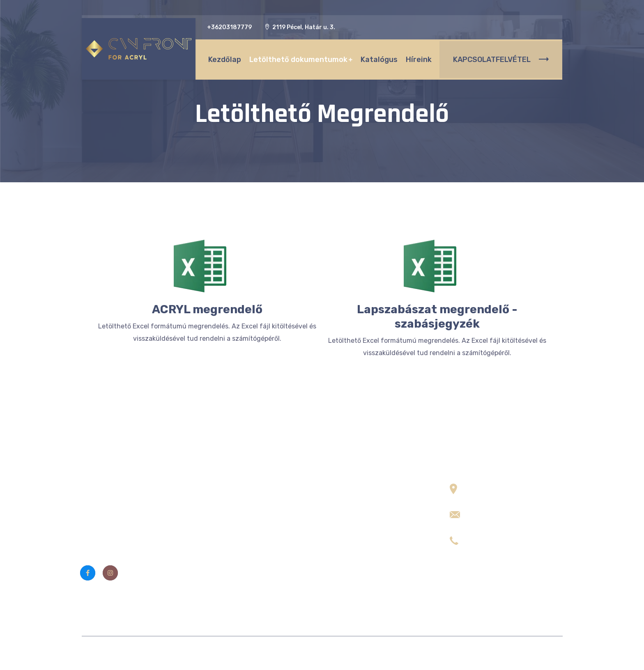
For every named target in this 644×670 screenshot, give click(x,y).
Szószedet (225, 568)
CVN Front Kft (277, 653)
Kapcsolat (224, 502)
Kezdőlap (223, 58)
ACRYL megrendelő (207, 309)
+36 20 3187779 (492, 536)
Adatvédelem (229, 535)
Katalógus (377, 58)
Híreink (417, 58)
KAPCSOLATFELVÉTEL (501, 58)
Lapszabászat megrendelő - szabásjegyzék (437, 317)
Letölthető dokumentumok (296, 58)
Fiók (215, 552)
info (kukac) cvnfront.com (508, 511)
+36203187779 (229, 27)
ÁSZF (217, 518)
